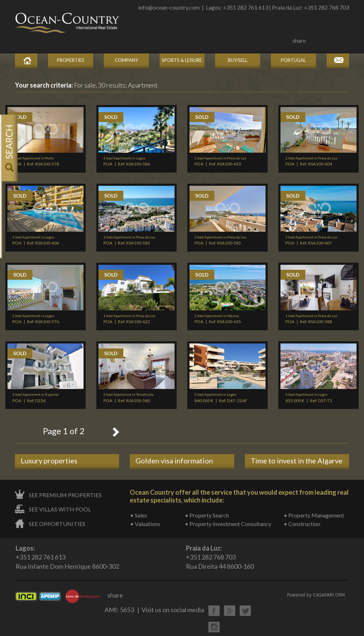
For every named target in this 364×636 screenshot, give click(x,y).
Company (126, 60)
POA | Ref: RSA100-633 (220, 161)
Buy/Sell (238, 60)
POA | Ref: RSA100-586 (127, 161)
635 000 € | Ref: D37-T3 (309, 398)
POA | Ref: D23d (36, 398)
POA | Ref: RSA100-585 (220, 240)
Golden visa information (174, 461)
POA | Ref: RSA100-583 (129, 240)
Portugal (293, 60)
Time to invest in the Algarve (296, 461)
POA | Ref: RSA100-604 (311, 161)
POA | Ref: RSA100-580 (129, 398)
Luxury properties (49, 461)
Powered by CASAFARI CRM (316, 595)
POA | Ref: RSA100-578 (36, 161)
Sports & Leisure (182, 60)
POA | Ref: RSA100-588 (311, 319)
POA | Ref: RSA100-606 (36, 240)
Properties (71, 60)
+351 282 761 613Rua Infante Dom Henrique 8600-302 (67, 557)
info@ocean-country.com (169, 7)
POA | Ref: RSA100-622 (129, 319)
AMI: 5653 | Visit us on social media (154, 610)
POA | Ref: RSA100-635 (218, 319)
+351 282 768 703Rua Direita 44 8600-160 (220, 557)
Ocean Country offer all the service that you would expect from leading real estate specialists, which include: (239, 496)
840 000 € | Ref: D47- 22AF (221, 398)
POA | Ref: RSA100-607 (311, 240)
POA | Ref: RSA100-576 (36, 319)
